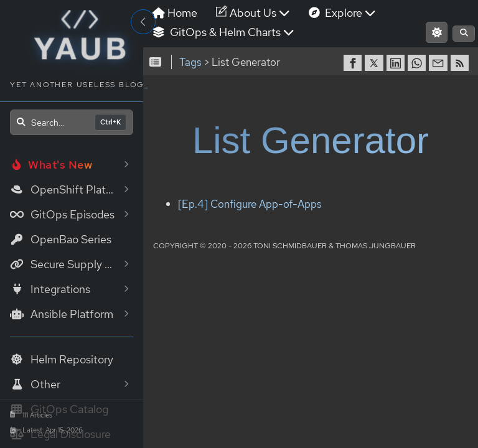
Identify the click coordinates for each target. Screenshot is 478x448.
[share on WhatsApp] (418, 63)
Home (175, 13)
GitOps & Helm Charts (223, 32)
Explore (342, 13)
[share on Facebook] (354, 63)
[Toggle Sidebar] (143, 22)
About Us (253, 13)
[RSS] (461, 63)
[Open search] (72, 122)
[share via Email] (439, 63)
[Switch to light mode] (437, 32)
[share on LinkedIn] (397, 63)
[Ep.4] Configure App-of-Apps (250, 204)
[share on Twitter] (375, 63)
